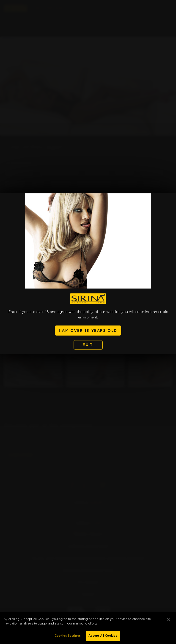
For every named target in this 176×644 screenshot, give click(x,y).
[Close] (169, 622)
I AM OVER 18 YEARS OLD (88, 330)
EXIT (88, 345)
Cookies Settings (68, 638)
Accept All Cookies (103, 638)
